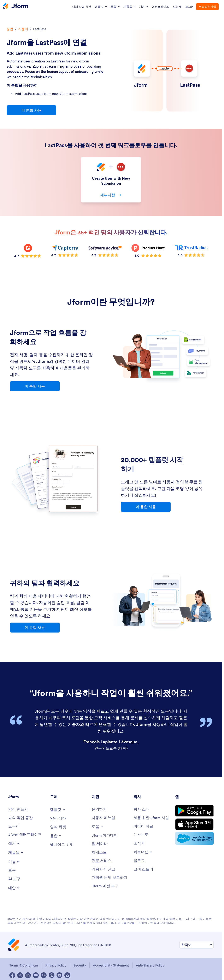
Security (80, 965)
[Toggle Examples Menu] (14, 843)
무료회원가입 (207, 7)
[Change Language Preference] (197, 945)
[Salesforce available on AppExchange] (194, 838)
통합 (10, 29)
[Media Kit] (143, 826)
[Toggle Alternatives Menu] (14, 888)
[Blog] (139, 861)
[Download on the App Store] (194, 824)
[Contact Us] (99, 809)
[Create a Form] (18, 809)
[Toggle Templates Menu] (58, 810)
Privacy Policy (56, 965)
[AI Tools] (14, 879)
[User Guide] (103, 818)
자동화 (23, 29)
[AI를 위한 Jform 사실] (151, 818)
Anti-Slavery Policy (150, 965)
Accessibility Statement (111, 965)
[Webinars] (100, 844)
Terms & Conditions (24, 965)
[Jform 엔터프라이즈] (25, 835)
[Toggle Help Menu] (98, 827)
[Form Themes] (58, 818)
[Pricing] (14, 826)
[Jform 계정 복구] (105, 886)
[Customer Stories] (143, 869)
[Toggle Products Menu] (16, 853)
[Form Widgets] (58, 827)
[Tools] (12, 871)
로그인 (190, 7)
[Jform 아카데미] (105, 836)
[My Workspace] (20, 818)
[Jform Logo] (16, 6)
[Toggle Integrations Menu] (56, 836)
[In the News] (141, 835)
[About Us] (142, 809)
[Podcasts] (99, 852)
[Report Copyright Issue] (110, 878)
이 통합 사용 (31, 110)
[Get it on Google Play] (194, 811)
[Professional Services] (102, 861)
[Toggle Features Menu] (14, 862)
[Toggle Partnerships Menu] (143, 852)
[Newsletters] (139, 843)
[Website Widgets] (62, 845)
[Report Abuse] (103, 869)
